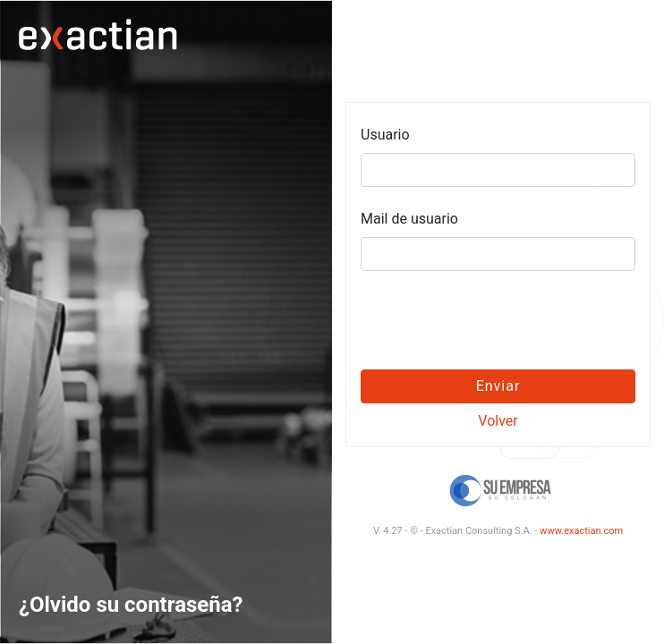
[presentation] (498, 320)
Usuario (385, 135)
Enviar (498, 386)
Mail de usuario (409, 219)
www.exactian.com (581, 531)
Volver (498, 421)
